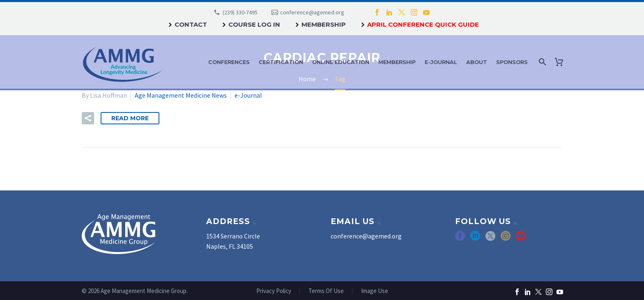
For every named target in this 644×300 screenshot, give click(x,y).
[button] (88, 118)
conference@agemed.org (312, 12)
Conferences (229, 62)
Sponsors (512, 62)
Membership (324, 24)
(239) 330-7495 (240, 12)
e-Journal (441, 62)
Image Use (375, 291)
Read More (130, 118)
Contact (191, 24)
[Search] (542, 62)
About (477, 62)
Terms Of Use (326, 291)
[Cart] (561, 62)
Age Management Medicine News (181, 95)
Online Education (341, 62)
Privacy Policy (274, 291)
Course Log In (254, 24)
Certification (281, 62)
